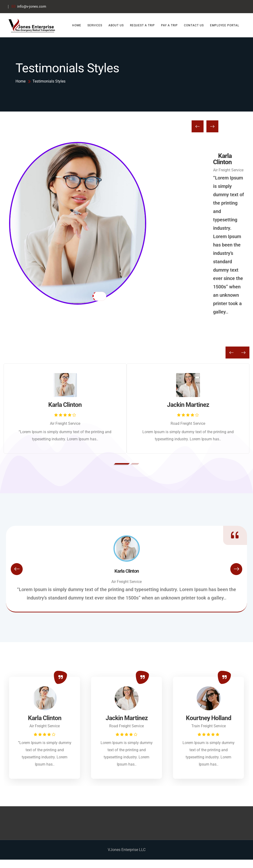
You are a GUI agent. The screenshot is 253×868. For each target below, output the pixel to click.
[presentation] (198, 179)
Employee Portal (225, 25)
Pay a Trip (169, 25)
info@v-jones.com (29, 7)
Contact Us (194, 25)
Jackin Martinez (188, 405)
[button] (122, 464)
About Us (116, 25)
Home (77, 25)
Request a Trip (142, 25)
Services (95, 25)
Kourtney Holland (209, 718)
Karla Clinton (222, 212)
